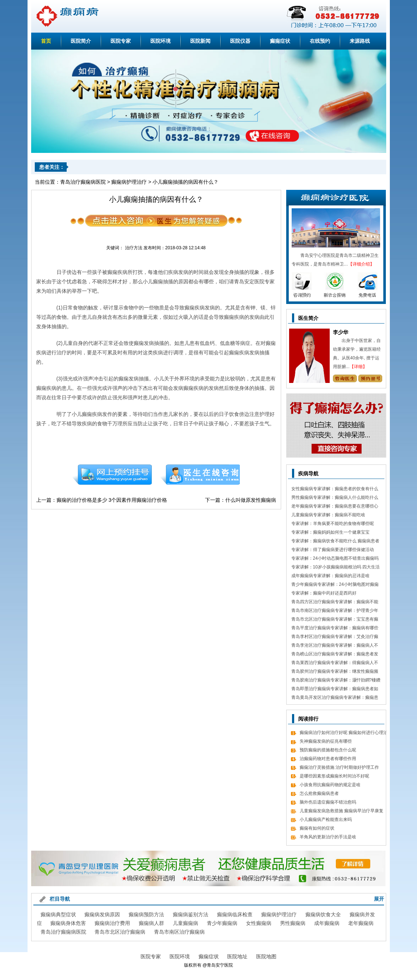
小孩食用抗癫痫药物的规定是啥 (330, 785)
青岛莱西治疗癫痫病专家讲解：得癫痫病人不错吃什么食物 (335, 664)
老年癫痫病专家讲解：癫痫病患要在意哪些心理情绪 (335, 507)
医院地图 (266, 956)
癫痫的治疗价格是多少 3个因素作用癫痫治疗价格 (112, 500)
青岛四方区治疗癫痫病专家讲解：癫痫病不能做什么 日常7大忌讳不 (335, 603)
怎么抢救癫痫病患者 (319, 793)
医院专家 (121, 41)
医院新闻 (200, 41)
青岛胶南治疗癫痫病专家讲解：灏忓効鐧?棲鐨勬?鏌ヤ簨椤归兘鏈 (336, 681)
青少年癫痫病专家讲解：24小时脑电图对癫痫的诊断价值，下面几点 (335, 585)
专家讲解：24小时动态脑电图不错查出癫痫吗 (335, 558)
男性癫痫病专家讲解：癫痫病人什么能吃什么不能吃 (335, 498)
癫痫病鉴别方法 (191, 914)
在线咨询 (200, 475)
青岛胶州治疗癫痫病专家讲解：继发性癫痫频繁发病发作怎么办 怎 (335, 672)
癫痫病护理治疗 (129, 182)
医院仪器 (240, 41)
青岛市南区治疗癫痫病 (179, 932)
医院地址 (237, 956)
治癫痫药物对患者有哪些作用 (328, 759)
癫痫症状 (280, 41)
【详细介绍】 (361, 264)
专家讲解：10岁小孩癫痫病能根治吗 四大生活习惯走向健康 (336, 568)
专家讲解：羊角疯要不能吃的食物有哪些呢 (333, 524)
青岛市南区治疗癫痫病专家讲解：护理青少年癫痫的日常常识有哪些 (335, 611)
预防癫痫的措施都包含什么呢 (328, 750)
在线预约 (320, 41)
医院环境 (160, 41)
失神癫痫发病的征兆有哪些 (326, 741)
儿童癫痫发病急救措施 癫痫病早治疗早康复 (341, 811)
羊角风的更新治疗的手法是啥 (328, 837)
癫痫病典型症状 (58, 914)
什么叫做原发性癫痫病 (251, 500)
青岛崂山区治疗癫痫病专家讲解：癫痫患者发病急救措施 (335, 655)
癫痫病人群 (151, 923)
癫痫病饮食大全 (323, 914)
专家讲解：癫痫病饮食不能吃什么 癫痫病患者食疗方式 (335, 542)
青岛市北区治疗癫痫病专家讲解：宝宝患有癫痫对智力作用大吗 (335, 620)
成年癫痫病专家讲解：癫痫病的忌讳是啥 (330, 576)
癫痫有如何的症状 (317, 828)
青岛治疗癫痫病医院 (83, 182)
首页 (46, 41)
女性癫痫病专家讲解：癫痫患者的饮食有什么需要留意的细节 (335, 490)
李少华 (341, 332)
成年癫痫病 (327, 923)
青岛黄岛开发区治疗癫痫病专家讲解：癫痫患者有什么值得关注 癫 (335, 698)
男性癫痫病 (293, 923)
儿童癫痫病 (185, 923)
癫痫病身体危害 (68, 923)
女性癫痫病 (259, 923)
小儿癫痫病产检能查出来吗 (326, 820)
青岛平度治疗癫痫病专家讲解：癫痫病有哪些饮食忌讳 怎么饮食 (335, 629)
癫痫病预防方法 (146, 914)
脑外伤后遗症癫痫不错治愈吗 (328, 802)
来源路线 (360, 41)
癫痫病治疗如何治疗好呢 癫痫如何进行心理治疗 (344, 733)
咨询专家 (345, 378)
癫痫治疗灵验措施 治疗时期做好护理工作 (339, 767)
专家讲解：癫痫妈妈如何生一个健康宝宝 (330, 532)
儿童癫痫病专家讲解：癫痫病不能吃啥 (328, 515)
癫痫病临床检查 (235, 914)
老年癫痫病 (361, 923)
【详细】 (358, 367)
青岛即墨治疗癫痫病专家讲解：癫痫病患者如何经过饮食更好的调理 (335, 690)
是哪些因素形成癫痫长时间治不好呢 (334, 776)
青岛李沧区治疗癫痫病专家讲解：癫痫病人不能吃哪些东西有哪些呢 (335, 646)
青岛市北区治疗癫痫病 (120, 932)
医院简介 (81, 41)
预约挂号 (112, 475)
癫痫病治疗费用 (112, 923)
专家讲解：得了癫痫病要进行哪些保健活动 (333, 550)
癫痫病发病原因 (102, 914)
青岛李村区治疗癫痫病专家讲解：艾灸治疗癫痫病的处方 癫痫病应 (335, 637)
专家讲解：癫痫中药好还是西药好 (324, 593)
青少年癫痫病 (222, 923)
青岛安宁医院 (220, 965)
